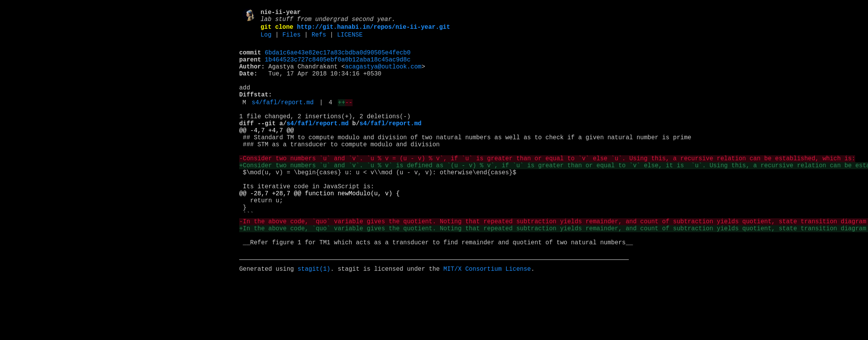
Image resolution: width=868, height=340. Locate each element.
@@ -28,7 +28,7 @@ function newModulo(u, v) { (319, 230)
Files (292, 40)
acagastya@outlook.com (383, 77)
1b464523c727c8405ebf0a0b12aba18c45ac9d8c (338, 68)
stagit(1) (314, 319)
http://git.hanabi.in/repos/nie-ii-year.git (373, 31)
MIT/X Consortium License (487, 319)
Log (266, 40)
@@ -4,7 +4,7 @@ (266, 153)
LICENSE (350, 40)
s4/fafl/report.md (283, 120)
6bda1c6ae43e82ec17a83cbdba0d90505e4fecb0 (338, 60)
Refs (319, 40)
